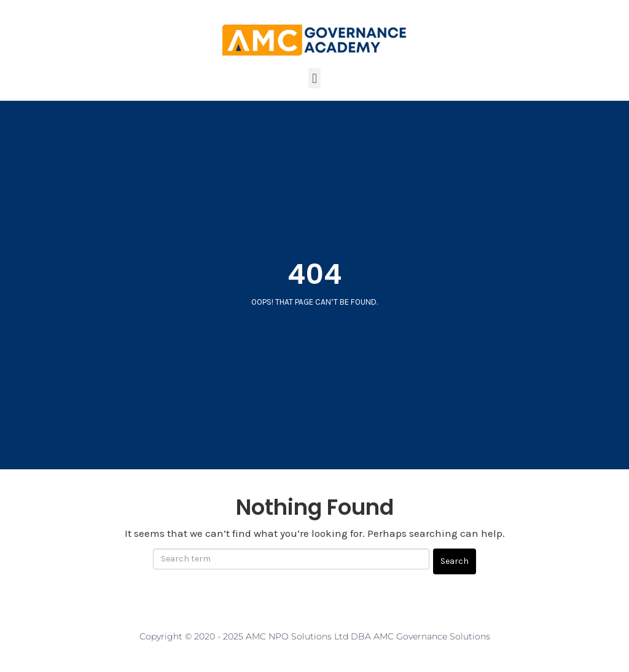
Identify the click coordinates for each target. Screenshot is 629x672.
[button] (314, 78)
